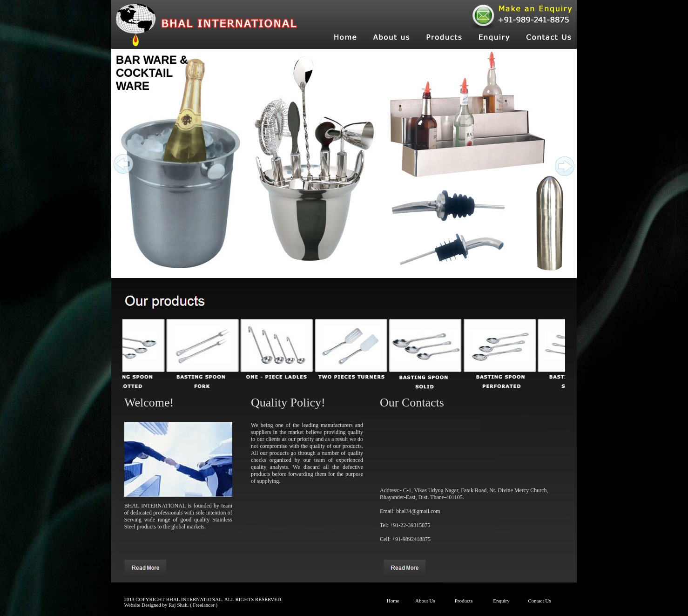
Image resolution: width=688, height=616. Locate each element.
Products (464, 601)
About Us (425, 601)
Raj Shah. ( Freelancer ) (193, 605)
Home (393, 601)
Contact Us (539, 601)
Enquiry (501, 601)
